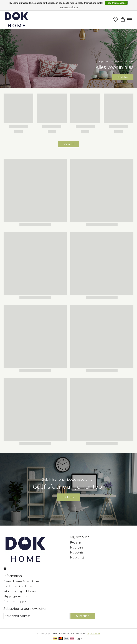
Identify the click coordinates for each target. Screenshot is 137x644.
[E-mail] (37, 616)
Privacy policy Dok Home (20, 591)
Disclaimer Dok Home (18, 586)
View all (69, 144)
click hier (69, 497)
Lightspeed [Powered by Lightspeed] (93, 633)
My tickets (77, 552)
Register (76, 542)
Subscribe (83, 616)
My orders (77, 547)
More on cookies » (69, 7)
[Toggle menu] (130, 20)
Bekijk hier (123, 77)
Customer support (16, 601)
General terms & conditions (21, 581)
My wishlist (77, 557)
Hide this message (116, 3)
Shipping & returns (16, 596)
